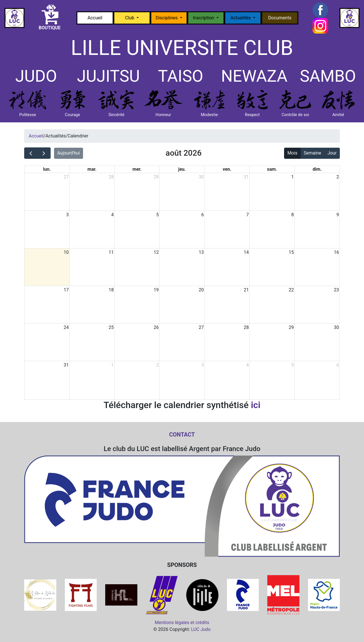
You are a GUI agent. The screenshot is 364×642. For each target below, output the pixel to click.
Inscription (204, 18)
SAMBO (328, 76)
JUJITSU (108, 76)
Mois (292, 153)
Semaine (313, 153)
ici (256, 405)
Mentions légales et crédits (182, 623)
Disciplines (167, 18)
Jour (332, 153)
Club (130, 18)
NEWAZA (254, 76)
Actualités (241, 18)
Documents (280, 18)
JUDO (36, 76)
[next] (44, 153)
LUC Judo (201, 629)
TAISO (181, 76)
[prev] (31, 153)
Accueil (95, 18)
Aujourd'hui (69, 153)
